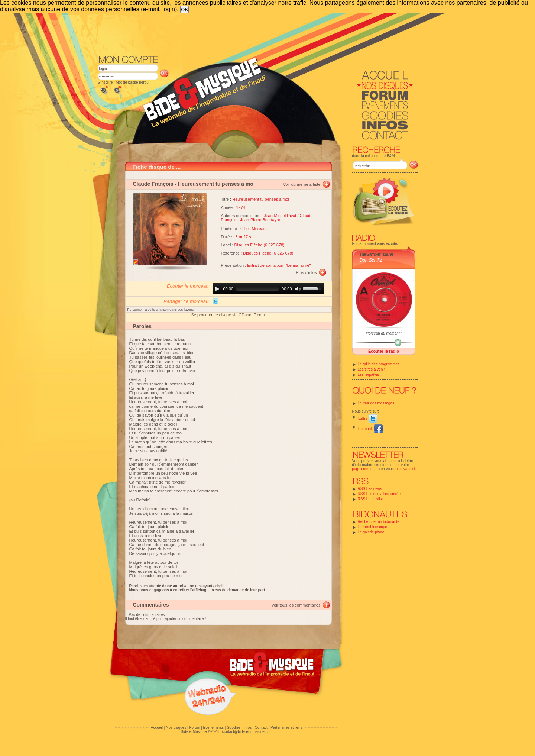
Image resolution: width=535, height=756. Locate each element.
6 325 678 (274, 245)
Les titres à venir (371, 369)
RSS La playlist (370, 499)
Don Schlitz (371, 260)
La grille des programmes (379, 364)
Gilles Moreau (253, 229)
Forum (194, 728)
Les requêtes (369, 374)
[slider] (257, 289)
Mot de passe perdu (132, 82)
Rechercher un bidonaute (379, 522)
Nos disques (176, 728)
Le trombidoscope (373, 527)
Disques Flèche (249, 245)
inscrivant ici (405, 469)
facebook (370, 429)
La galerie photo (371, 532)
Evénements (213, 728)
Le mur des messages (376, 403)
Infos (248, 728)
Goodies (234, 728)
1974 (240, 207)
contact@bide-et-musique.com (247, 732)
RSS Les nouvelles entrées (380, 494)
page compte (363, 469)
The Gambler (370, 254)
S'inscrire (105, 82)
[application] (268, 289)
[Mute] (298, 289)
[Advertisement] (258, 33)
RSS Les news (370, 489)
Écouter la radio (384, 351)
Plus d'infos (307, 272)
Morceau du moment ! (384, 333)
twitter (368, 419)
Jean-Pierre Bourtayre (260, 220)
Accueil (157, 728)
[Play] (217, 289)
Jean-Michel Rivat (280, 216)
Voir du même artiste (302, 184)
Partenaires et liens (286, 728)
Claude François (153, 184)
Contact (261, 728)
